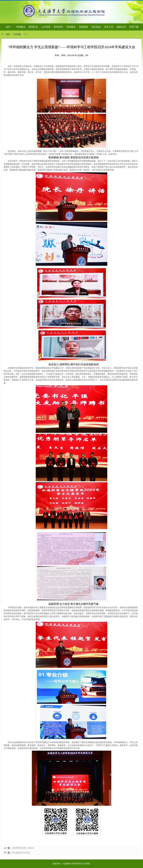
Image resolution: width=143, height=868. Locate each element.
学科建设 (71, 27)
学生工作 (109, 27)
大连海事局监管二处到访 (23, 848)
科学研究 (58, 27)
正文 (26, 34)
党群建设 (84, 27)
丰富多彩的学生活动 (21, 853)
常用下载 (134, 27)
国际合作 (121, 27)
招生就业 (96, 27)
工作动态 (17, 34)
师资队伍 (33, 27)
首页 (8, 27)
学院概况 (21, 27)
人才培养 (46, 27)
